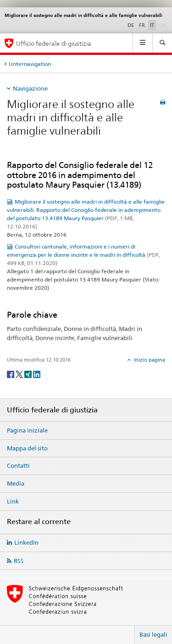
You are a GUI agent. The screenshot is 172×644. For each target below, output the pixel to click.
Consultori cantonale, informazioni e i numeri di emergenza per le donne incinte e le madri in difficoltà (83, 255)
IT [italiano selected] (152, 25)
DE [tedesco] (131, 25)
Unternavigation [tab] (30, 64)
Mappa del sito (27, 448)
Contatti (18, 465)
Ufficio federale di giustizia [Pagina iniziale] (54, 43)
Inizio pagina (149, 360)
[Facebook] (11, 374)
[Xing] (29, 374)
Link (13, 501)
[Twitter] (20, 374)
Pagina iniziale (27, 430)
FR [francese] (142, 25)
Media (16, 483)
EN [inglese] (163, 25)
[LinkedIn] (37, 374)
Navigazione (30, 88)
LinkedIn (26, 542)
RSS (19, 561)
